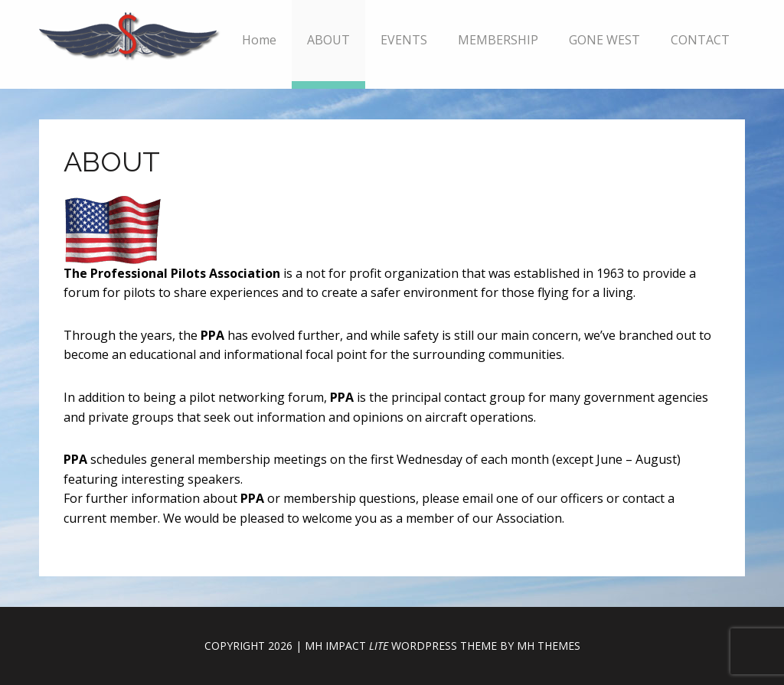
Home (259, 40)
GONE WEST (604, 40)
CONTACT (700, 40)
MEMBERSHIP (498, 40)
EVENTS (404, 40)
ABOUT (328, 40)
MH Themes (549, 646)
